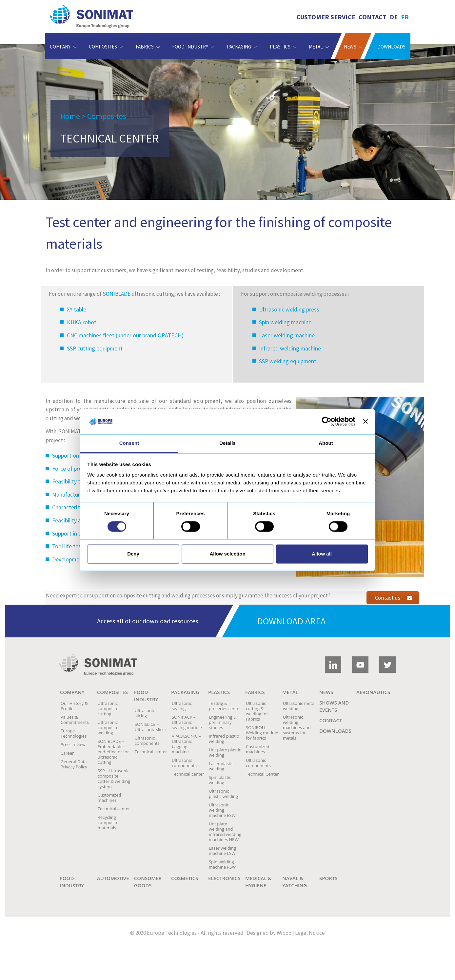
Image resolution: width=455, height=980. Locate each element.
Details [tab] (227, 443)
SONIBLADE (117, 294)
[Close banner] (366, 422)
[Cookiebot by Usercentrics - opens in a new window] (327, 422)
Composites (107, 116)
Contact (373, 17)
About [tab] (326, 443)
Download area (291, 621)
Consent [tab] (129, 443)
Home (70, 116)
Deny (133, 554)
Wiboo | (285, 933)
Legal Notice (310, 933)
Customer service (326, 17)
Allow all (322, 554)
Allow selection (227, 554)
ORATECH (170, 335)
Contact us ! (394, 598)
